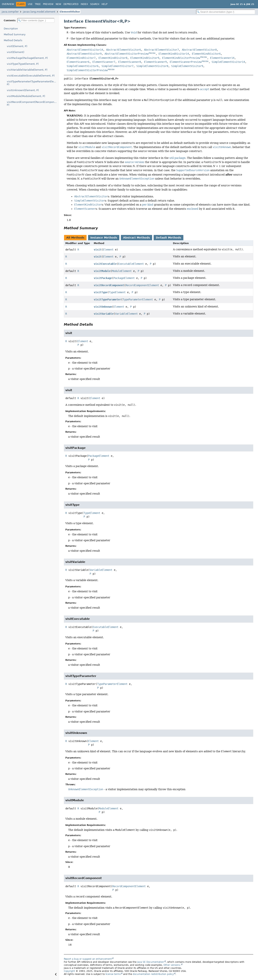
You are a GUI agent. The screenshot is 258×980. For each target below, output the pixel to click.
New (58, 4)
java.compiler (10, 12)
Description (11, 29)
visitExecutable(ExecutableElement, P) (31, 76)
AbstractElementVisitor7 (161, 50)
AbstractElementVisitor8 (199, 50)
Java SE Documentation (151, 962)
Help (104, 4)
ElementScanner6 (78, 62)
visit (98, 250)
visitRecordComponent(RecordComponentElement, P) (33, 103)
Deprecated (71, 4)
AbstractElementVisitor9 (84, 54)
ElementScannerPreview (186, 62)
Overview (8, 4)
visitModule (102, 271)
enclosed (193, 209)
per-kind (148, 205)
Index (84, 4)
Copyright (69, 971)
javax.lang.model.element (39, 12)
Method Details (13, 40)
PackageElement (124, 278)
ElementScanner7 (104, 62)
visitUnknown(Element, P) (23, 90)
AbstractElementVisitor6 (124, 50)
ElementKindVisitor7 (81, 58)
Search (95, 4)
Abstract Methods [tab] (136, 238)
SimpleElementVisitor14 (228, 62)
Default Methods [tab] (168, 238)
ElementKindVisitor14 (174, 54)
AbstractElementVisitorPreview (127, 54)
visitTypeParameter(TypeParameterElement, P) (33, 83)
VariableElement (126, 314)
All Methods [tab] (75, 238)
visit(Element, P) (17, 46)
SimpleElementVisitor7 (117, 66)
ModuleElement (122, 271)
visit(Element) (16, 52)
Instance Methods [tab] (104, 238)
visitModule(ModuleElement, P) (26, 96)
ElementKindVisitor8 (113, 58)
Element (108, 250)
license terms (113, 974)
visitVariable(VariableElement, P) (27, 70)
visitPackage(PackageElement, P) (27, 58)
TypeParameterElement (138, 299)
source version (134, 162)
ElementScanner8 (130, 62)
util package (177, 158)
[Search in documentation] (226, 12)
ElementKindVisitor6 (206, 54)
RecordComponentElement (142, 285)
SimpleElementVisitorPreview (87, 70)
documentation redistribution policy (153, 974)
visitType (101, 292)
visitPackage (103, 278)
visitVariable (104, 314)
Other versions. (172, 965)
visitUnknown (103, 307)
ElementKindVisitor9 (145, 58)
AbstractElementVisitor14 (85, 50)
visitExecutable (105, 264)
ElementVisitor (70, 12)
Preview (48, 4)
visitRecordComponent (109, 285)
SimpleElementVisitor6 (83, 66)
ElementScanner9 (155, 62)
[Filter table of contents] (36, 20)
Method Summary (15, 34)
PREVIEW (152, 53)
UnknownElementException (86, 789)
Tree (38, 4)
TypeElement (117, 292)
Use (30, 4)
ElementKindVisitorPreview (181, 58)
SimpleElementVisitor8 (152, 66)
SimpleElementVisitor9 (187, 66)
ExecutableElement (131, 264)
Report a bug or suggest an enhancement (88, 959)
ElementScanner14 (222, 58)
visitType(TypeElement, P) (23, 64)
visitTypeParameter (107, 299)
